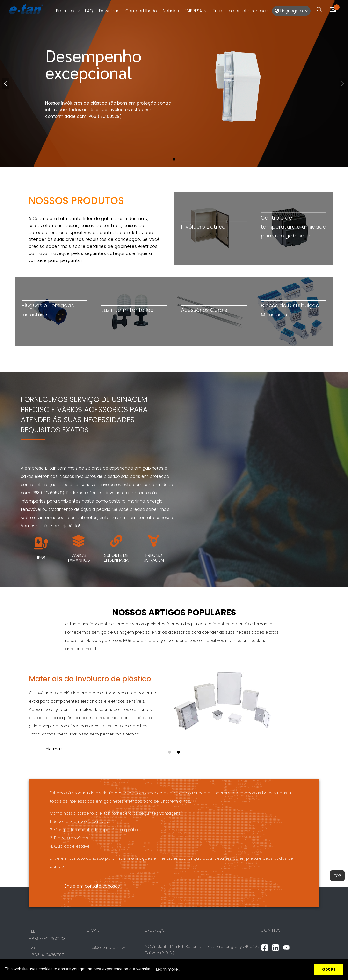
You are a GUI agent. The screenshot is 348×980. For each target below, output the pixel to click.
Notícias (171, 11)
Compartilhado (141, 11)
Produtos (65, 11)
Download (109, 11)
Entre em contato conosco (240, 11)
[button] (174, 159)
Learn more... (168, 969)
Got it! (329, 969)
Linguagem (289, 11)
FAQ (89, 11)
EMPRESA (193, 11)
